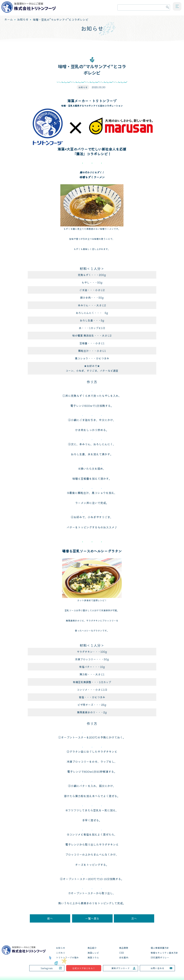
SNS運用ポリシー (160, 957)
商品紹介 (92, 948)
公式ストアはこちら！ (84, 968)
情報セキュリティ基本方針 (164, 953)
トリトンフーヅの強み (67, 957)
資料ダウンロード (121, 968)
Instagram (47, 968)
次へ (134, 918)
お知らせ (23, 19)
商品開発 (124, 948)
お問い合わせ (157, 968)
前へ (50, 918)
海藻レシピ (93, 953)
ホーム (9, 19)
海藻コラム (93, 957)
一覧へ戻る (92, 918)
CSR (121, 953)
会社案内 (124, 957)
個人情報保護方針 (160, 948)
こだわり (61, 953)
